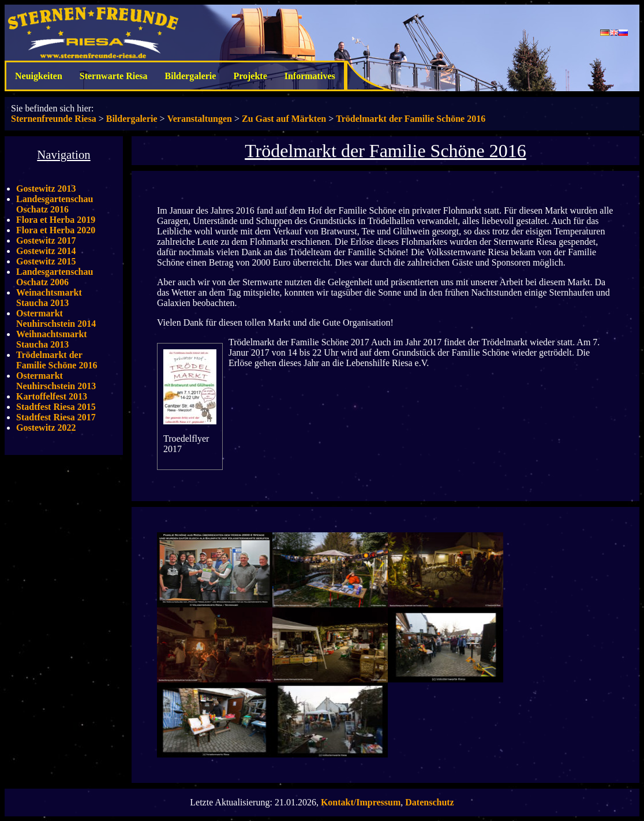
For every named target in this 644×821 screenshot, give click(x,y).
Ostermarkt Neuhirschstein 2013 (56, 381)
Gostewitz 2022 (46, 428)
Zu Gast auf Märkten (284, 119)
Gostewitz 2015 (46, 261)
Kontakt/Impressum (361, 802)
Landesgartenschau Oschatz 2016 (55, 204)
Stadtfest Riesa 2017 (56, 417)
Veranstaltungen (200, 119)
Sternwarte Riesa (114, 76)
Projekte (250, 76)
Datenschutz (429, 802)
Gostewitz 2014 (46, 251)
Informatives (310, 76)
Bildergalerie (191, 76)
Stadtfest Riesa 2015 (56, 407)
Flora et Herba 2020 (56, 230)
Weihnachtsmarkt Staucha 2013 (52, 339)
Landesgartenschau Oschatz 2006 (55, 277)
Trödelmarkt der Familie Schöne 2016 (411, 119)
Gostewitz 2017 (46, 240)
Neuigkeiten (39, 76)
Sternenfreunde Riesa (54, 119)
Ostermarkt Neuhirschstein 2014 (56, 318)
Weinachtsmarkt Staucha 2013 (49, 298)
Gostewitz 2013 (46, 189)
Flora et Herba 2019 (56, 220)
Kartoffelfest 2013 (52, 396)
